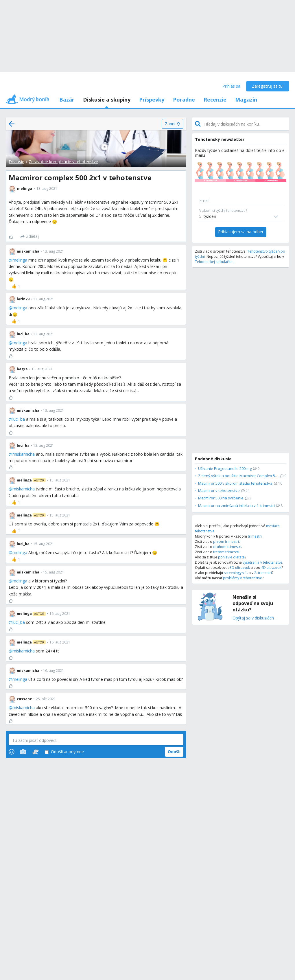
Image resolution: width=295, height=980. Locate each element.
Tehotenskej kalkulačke (214, 262)
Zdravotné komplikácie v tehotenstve (63, 162)
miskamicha (24, 454)
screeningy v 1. (236, 573)
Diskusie (16, 162)
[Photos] (23, 752)
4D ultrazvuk (271, 568)
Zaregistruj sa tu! (268, 86)
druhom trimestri (227, 547)
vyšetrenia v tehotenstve (262, 562)
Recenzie (215, 100)
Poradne (184, 100)
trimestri (255, 536)
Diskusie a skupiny (107, 100)
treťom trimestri (226, 552)
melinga (20, 260)
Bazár (67, 100)
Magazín (246, 100)
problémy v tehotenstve (243, 578)
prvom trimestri (226, 542)
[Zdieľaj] (30, 237)
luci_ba (19, 419)
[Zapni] (173, 124)
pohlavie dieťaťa (231, 557)
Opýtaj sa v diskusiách (253, 618)
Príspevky (152, 100)
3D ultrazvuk (240, 568)
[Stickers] (35, 752)
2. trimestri (263, 573)
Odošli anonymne (64, 752)
